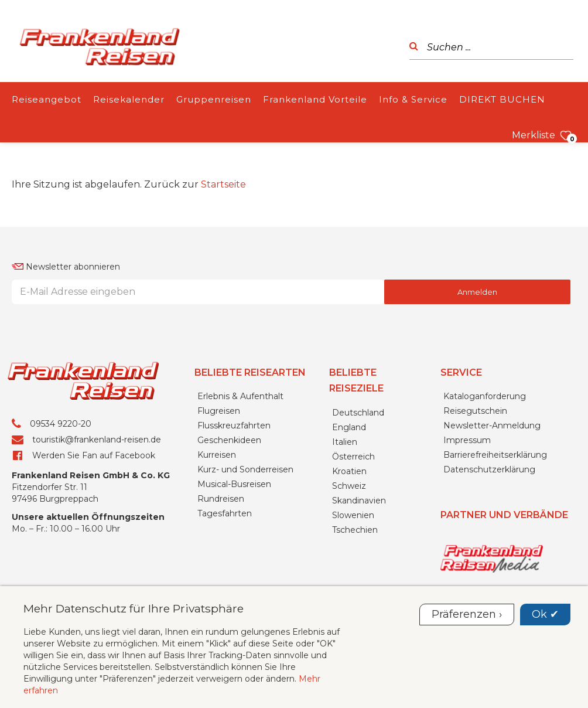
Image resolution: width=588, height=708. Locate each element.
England (349, 427)
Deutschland (358, 413)
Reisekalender (129, 99)
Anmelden (477, 292)
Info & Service (413, 99)
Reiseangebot (47, 99)
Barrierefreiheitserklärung (495, 455)
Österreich (353, 457)
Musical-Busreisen (234, 484)
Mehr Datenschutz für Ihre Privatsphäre (134, 608)
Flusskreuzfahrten (234, 426)
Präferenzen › (467, 614)
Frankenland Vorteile (315, 99)
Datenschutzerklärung (489, 469)
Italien (345, 442)
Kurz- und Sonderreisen (245, 469)
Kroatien (349, 471)
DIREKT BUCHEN (502, 99)
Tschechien (355, 530)
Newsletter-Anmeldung (492, 426)
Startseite (223, 184)
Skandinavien (359, 501)
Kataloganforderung (485, 396)
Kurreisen (217, 455)
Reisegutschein (475, 411)
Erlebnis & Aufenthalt (240, 396)
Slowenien (353, 515)
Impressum (467, 440)
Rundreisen (221, 499)
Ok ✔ (545, 614)
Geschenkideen (229, 440)
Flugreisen (219, 411)
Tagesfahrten (225, 513)
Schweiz (349, 486)
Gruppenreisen (214, 99)
